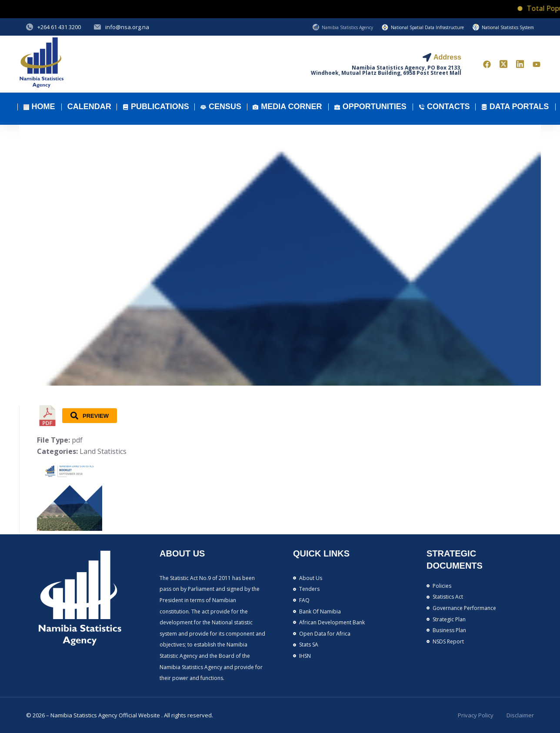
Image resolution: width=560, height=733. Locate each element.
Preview (90, 416)
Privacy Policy (476, 715)
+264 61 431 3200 (59, 27)
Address (447, 57)
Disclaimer (520, 715)
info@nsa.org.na (127, 27)
